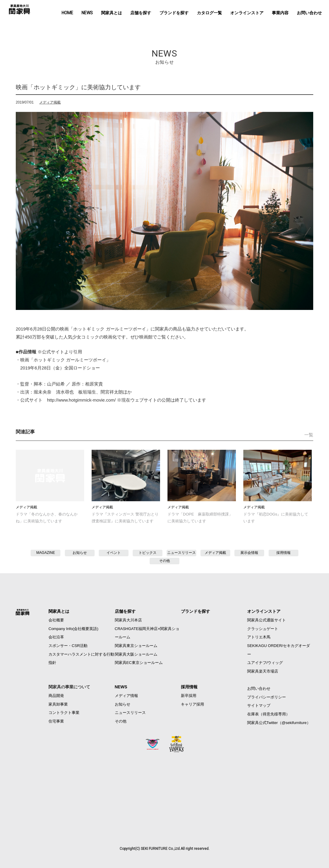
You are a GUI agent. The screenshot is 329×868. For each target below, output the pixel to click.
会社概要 (56, 620)
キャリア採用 (192, 704)
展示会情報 (249, 553)
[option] (164, 211)
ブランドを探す (174, 13)
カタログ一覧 (209, 13)
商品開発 (56, 696)
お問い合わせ (309, 13)
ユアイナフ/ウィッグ (265, 663)
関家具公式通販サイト (267, 620)
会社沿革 (56, 637)
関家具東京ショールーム (136, 646)
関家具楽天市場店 (263, 671)
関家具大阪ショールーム (136, 654)
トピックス (148, 553)
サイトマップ (259, 705)
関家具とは (112, 13)
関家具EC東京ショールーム (139, 663)
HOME (67, 13)
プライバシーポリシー (267, 697)
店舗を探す (141, 13)
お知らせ (80, 553)
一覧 (309, 435)
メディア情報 (126, 696)
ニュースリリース (181, 553)
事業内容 (280, 13)
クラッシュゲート (263, 629)
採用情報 (283, 553)
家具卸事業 (58, 704)
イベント (114, 553)
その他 (164, 561)
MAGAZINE (46, 553)
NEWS (87, 13)
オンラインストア (247, 13)
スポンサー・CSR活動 (68, 646)
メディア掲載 (50, 102)
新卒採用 (189, 696)
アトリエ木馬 (259, 637)
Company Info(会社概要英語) (73, 629)
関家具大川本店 (128, 620)
